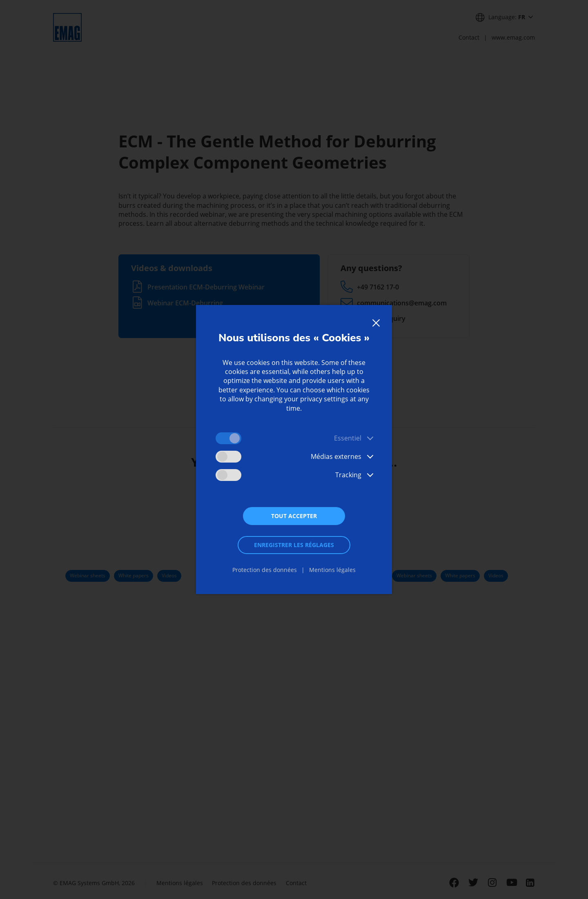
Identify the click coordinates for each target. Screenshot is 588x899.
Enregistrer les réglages (294, 545)
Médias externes (336, 456)
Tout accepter (294, 516)
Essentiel (348, 438)
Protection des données (265, 570)
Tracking (348, 475)
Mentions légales (332, 570)
